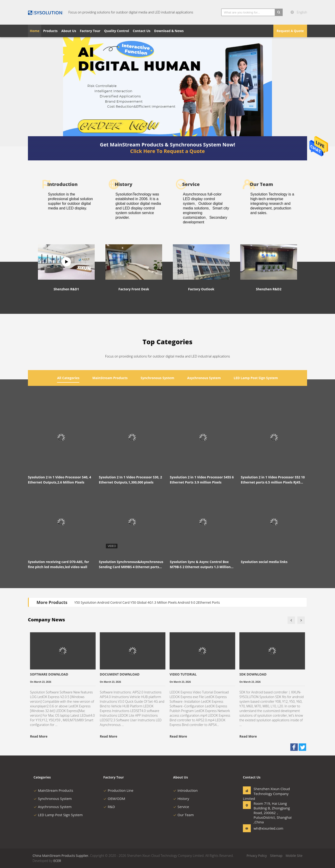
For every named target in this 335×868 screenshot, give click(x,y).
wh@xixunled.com (268, 828)
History (181, 798)
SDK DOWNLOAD (253, 674)
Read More (39, 736)
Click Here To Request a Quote (168, 151)
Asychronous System (53, 807)
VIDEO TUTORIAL (183, 674)
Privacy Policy (257, 856)
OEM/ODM (114, 798)
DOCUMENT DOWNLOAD (120, 674)
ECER (57, 861)
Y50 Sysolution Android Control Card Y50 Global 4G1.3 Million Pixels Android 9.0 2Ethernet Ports (147, 602)
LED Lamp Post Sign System (58, 815)
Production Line (118, 790)
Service (181, 807)
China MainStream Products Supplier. (61, 856)
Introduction (185, 790)
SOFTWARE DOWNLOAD (49, 674)
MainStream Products (53, 790)
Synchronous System (53, 798)
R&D (109, 807)
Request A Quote (290, 31)
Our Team (183, 815)
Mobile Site (294, 856)
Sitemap (276, 856)
